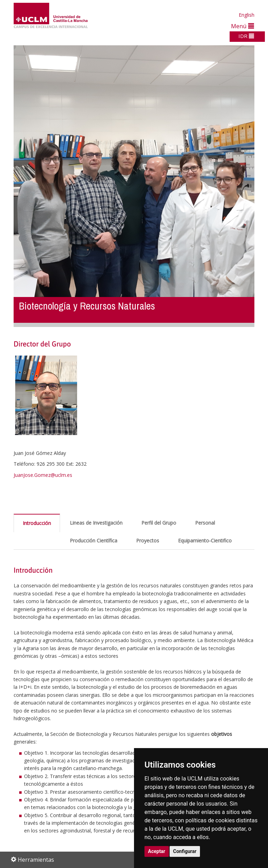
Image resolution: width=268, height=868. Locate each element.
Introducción (37, 523)
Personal (205, 523)
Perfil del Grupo (159, 523)
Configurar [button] (185, 851)
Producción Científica (94, 540)
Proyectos (148, 540)
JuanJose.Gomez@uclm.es (43, 475)
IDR (246, 36)
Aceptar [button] (157, 851)
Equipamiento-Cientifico (205, 540)
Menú (243, 26)
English (247, 15)
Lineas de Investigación (96, 523)
